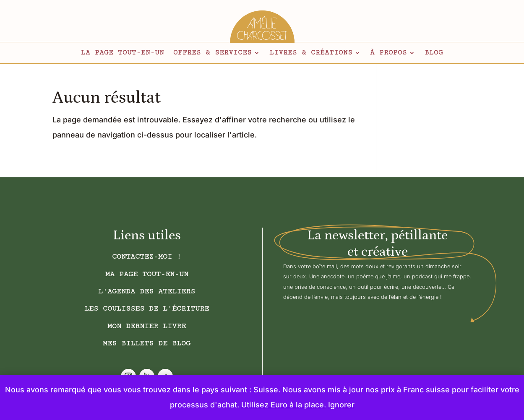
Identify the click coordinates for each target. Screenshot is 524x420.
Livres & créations (311, 53)
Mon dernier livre (147, 326)
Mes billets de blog (147, 343)
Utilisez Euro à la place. (284, 405)
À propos (388, 53)
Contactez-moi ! (147, 257)
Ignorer (341, 405)
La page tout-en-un (123, 53)
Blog (434, 53)
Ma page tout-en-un (147, 274)
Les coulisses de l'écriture (147, 309)
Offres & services (212, 53)
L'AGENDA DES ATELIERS (147, 291)
